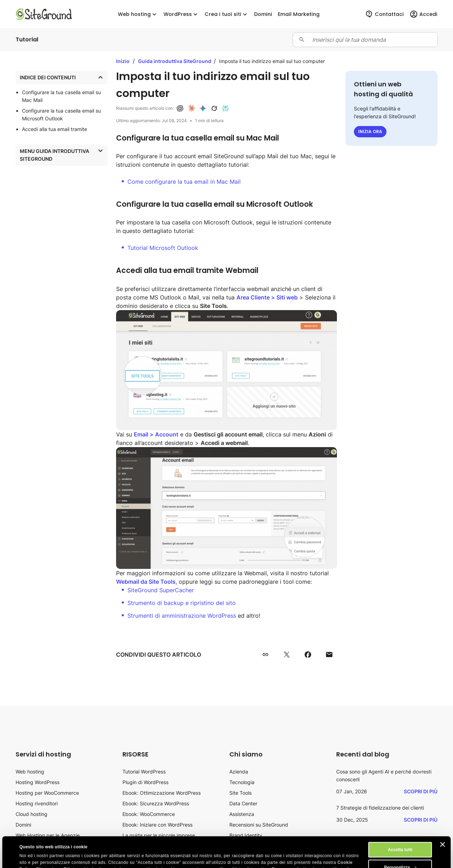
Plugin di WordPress (145, 782)
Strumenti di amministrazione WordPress (182, 616)
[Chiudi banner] (443, 814)
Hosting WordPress (38, 782)
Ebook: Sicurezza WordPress (156, 803)
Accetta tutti (400, 819)
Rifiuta (400, 855)
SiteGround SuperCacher (161, 590)
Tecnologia (242, 782)
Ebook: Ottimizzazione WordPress (162, 793)
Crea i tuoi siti (226, 14)
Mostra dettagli (35, 856)
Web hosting (138, 14)
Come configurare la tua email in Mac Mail (184, 182)
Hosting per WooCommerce (47, 793)
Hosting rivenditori (37, 803)
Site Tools (240, 793)
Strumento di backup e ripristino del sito (182, 603)
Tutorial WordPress (144, 772)
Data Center (243, 803)
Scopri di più (421, 791)
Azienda (239, 772)
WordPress (181, 14)
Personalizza (400, 837)
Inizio (123, 61)
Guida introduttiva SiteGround (175, 61)
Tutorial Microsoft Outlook (163, 248)
